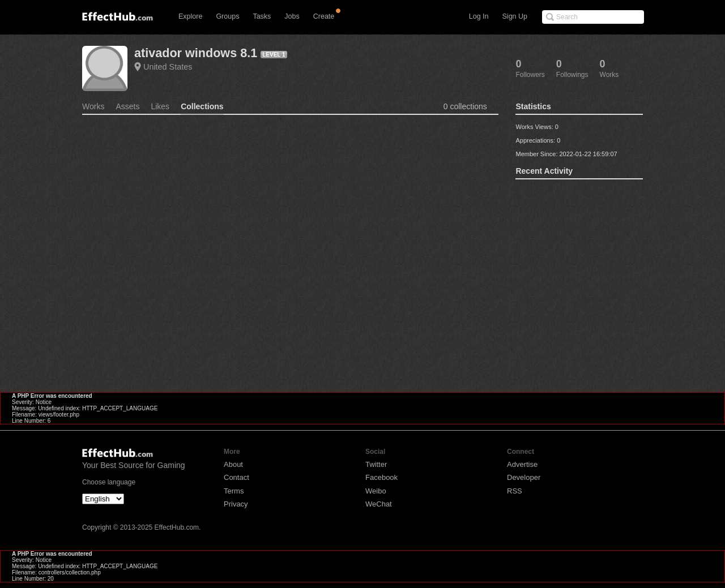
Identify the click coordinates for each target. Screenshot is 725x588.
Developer (524, 477)
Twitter (376, 464)
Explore (190, 16)
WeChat (379, 504)
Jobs (292, 16)
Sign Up (515, 16)
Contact (236, 477)
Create (324, 16)
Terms (234, 491)
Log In (479, 16)
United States (168, 67)
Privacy (236, 504)
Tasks (262, 16)
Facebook (381, 477)
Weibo (376, 491)
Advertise (522, 464)
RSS (515, 491)
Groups (227, 16)
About (233, 464)
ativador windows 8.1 (196, 53)
